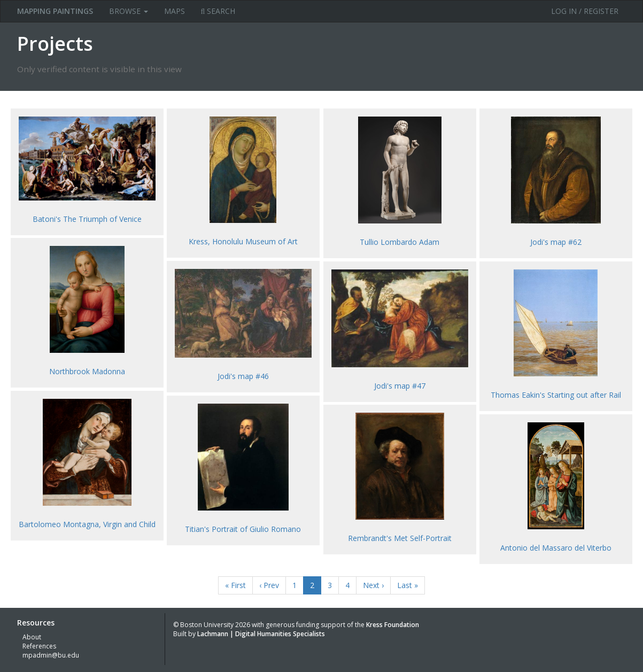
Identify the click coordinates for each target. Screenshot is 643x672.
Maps (175, 11)
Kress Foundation (393, 625)
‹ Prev (269, 585)
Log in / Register (585, 11)
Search (218, 11)
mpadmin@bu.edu (51, 655)
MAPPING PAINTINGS (55, 11)
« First (235, 585)
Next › (373, 585)
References (39, 646)
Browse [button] (129, 11)
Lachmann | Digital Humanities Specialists (261, 634)
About (32, 637)
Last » (408, 585)
